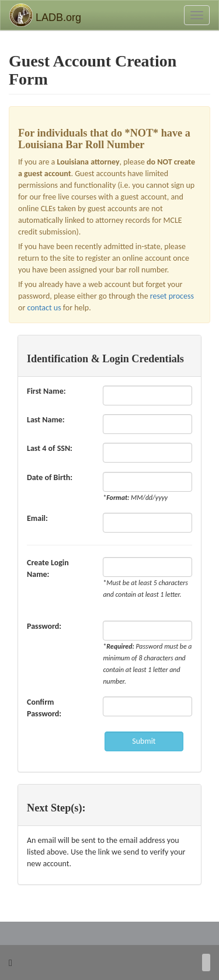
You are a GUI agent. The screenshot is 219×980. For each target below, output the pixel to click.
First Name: (48, 391)
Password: (46, 626)
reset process (172, 296)
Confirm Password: (46, 708)
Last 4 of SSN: (52, 448)
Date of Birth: (52, 477)
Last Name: (48, 420)
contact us (44, 308)
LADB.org (45, 15)
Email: (39, 518)
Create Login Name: (48, 568)
